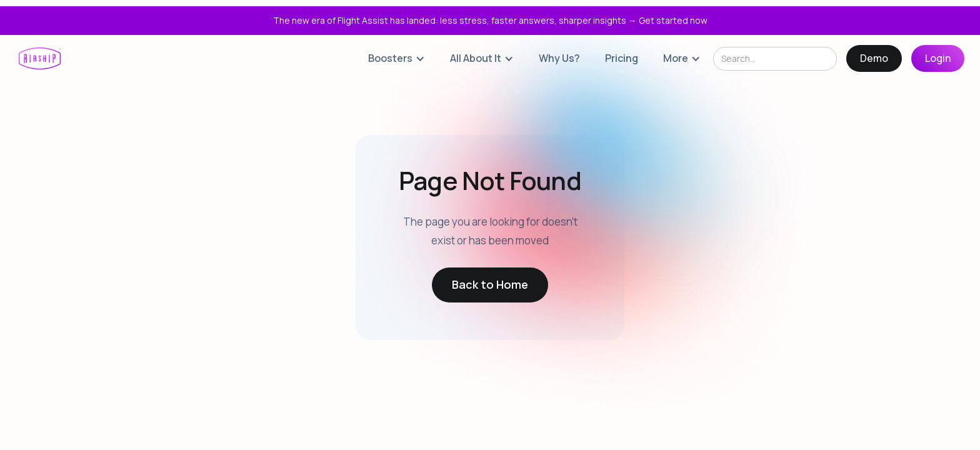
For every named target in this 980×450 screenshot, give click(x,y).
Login (938, 58)
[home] (40, 58)
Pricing (622, 58)
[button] (397, 58)
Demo (874, 58)
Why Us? (559, 58)
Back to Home (490, 284)
